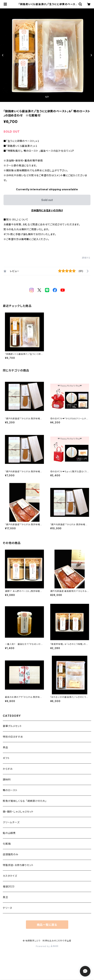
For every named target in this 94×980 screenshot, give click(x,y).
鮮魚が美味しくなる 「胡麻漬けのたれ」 (25, 801)
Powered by (47, 946)
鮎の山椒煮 (9, 833)
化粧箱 (7, 844)
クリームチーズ (11, 822)
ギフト (6, 758)
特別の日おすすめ (13, 737)
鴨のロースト (10, 790)
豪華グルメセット (12, 726)
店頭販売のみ (11, 854)
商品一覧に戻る (47, 925)
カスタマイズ (10, 876)
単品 (5, 747)
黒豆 (5, 897)
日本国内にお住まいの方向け (47, 210)
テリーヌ (7, 908)
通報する (86, 258)
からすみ (8, 769)
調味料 (7, 779)
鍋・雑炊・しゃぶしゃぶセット (18, 812)
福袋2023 (9, 886)
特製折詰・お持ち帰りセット (18, 865)
